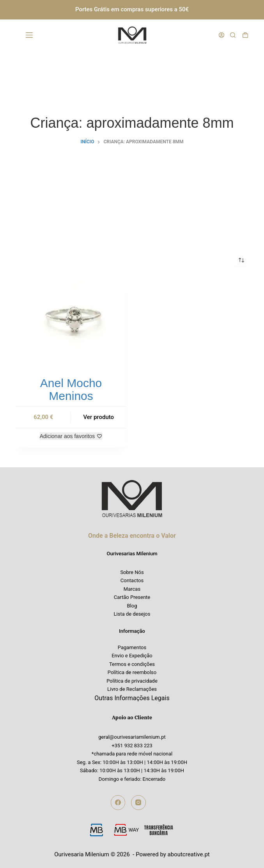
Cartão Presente (132, 597)
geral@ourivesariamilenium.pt (132, 737)
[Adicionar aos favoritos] (71, 436)
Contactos (132, 580)
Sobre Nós (132, 572)
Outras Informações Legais (132, 698)
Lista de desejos (132, 614)
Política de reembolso (132, 672)
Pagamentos (132, 647)
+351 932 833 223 (132, 746)
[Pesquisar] (233, 35)
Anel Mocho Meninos (71, 389)
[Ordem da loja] (241, 260)
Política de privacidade (132, 681)
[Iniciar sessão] (221, 35)
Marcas (132, 589)
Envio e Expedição (132, 656)
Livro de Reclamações (132, 689)
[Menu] (31, 35)
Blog (132, 606)
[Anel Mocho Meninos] (71, 318)
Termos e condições (132, 664)
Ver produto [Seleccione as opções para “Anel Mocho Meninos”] (98, 417)
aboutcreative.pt (189, 854)
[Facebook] (118, 803)
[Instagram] (138, 803)
